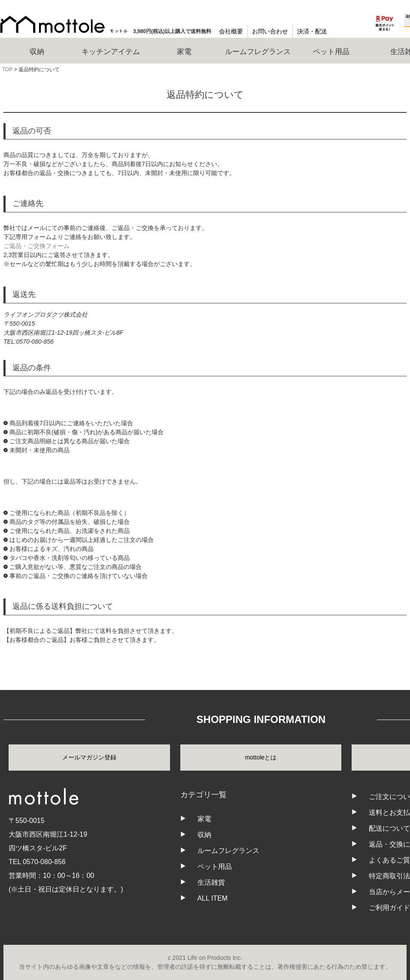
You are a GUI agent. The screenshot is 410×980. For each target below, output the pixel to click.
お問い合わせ (270, 31)
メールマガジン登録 (89, 757)
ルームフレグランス (228, 851)
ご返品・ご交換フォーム (36, 246)
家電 (204, 819)
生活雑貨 (211, 882)
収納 (204, 835)
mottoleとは (261, 757)
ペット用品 (215, 867)
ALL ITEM (213, 898)
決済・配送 (312, 31)
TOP (7, 70)
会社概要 (231, 31)
